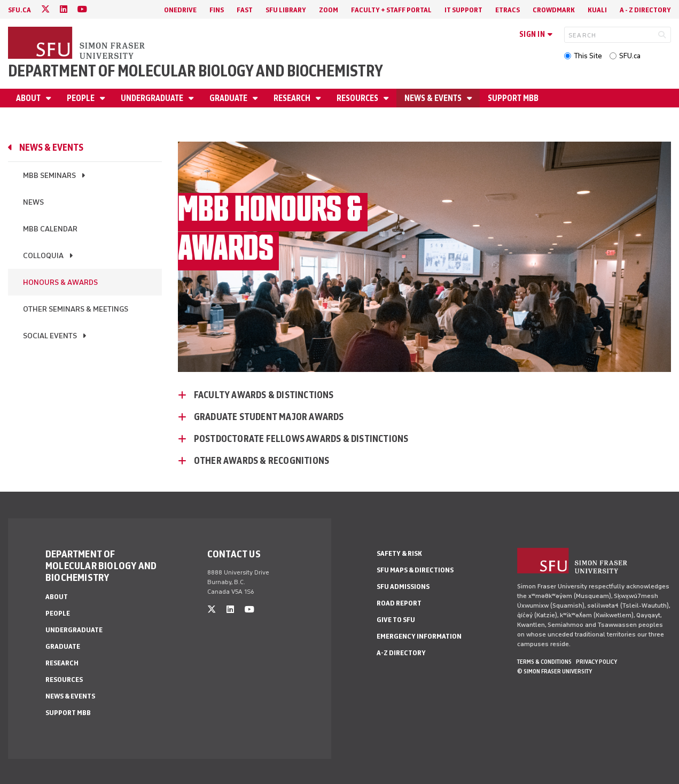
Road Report (399, 603)
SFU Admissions (403, 587)
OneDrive (180, 10)
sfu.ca (19, 10)
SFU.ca (630, 56)
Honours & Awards (60, 282)
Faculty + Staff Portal (391, 10)
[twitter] (45, 9)
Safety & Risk (399, 553)
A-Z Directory (401, 653)
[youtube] (82, 9)
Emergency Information (419, 636)
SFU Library (286, 10)
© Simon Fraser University (555, 671)
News (33, 202)
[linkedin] (64, 9)
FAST (245, 10)
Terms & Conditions (544, 662)
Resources (358, 98)
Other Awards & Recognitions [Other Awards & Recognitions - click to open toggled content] (262, 461)
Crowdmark (554, 10)
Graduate (229, 98)
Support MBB (513, 98)
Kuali (597, 10)
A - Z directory (645, 10)
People (81, 98)
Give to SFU (396, 620)
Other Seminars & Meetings (76, 309)
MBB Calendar (50, 229)
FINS (217, 10)
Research (293, 98)
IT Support (463, 10)
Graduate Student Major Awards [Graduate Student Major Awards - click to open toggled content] (269, 417)
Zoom (329, 10)
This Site (588, 56)
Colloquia (43, 256)
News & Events (434, 98)
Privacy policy (596, 662)
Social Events (50, 336)
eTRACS (508, 10)
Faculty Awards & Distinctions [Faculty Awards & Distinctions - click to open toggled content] (264, 395)
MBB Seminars (49, 176)
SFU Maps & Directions (415, 570)
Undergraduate (153, 98)
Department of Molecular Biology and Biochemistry (196, 71)
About (29, 98)
